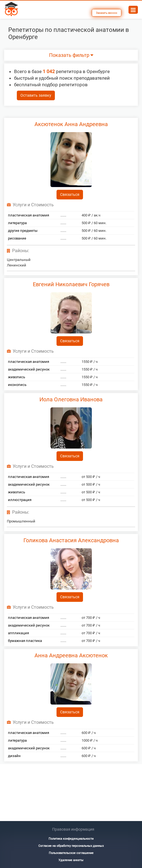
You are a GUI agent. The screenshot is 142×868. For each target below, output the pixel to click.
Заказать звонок (107, 13)
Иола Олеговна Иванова (71, 399)
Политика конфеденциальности (71, 839)
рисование (17, 238)
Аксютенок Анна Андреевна (71, 124)
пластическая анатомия (29, 215)
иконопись (17, 385)
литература (17, 223)
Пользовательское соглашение (71, 853)
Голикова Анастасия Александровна (71, 540)
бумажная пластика (25, 641)
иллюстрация (20, 500)
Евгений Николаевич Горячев (71, 284)
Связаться (70, 194)
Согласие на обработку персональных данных (71, 846)
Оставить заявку (36, 95)
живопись (17, 377)
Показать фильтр (71, 55)
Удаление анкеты (71, 860)
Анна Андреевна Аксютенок (71, 655)
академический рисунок (29, 369)
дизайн (14, 756)
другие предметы (23, 231)
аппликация (18, 633)
